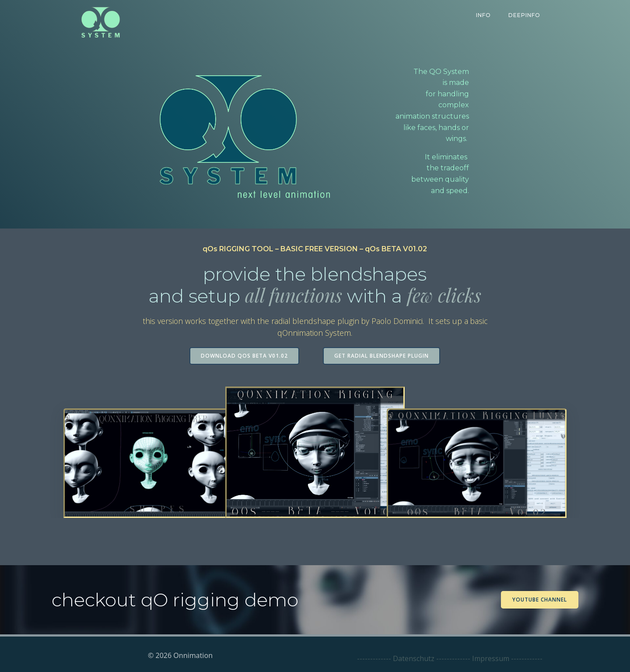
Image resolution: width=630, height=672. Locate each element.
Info (484, 15)
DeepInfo (525, 15)
